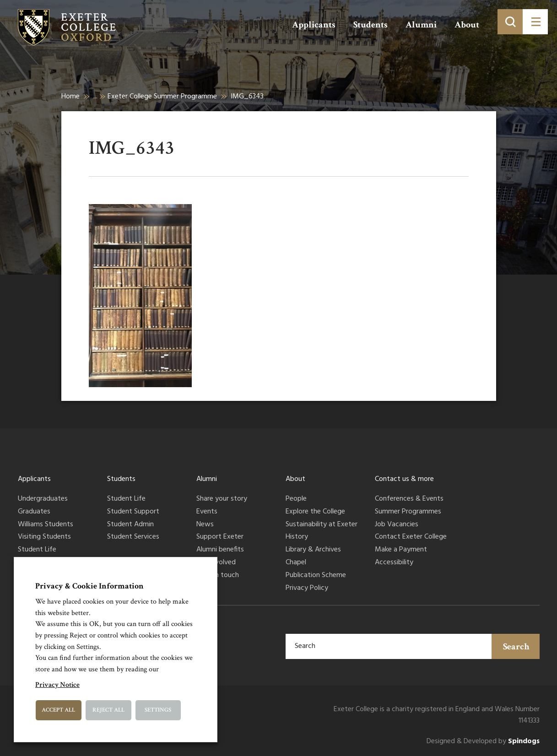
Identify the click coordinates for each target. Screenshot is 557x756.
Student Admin (130, 525)
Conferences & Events (409, 499)
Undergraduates (43, 499)
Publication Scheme (316, 576)
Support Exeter (220, 537)
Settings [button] (158, 710)
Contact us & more (404, 479)
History (297, 537)
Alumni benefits (220, 550)
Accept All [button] (58, 710)
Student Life (37, 550)
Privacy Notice (57, 685)
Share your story (222, 499)
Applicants (314, 25)
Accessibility (394, 563)
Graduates (34, 512)
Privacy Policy (307, 589)
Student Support (133, 512)
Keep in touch (218, 576)
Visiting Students (44, 537)
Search (516, 647)
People (296, 499)
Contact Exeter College (411, 537)
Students (370, 25)
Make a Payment (401, 550)
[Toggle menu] (535, 22)
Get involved (216, 563)
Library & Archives (313, 550)
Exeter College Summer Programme (162, 97)
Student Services (133, 537)
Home (70, 97)
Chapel (296, 563)
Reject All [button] (108, 710)
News (205, 525)
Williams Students (46, 525)
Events (207, 512)
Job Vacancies (397, 525)
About (467, 25)
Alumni (421, 25)
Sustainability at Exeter (322, 525)
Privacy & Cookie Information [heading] (89, 586)
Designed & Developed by (483, 742)
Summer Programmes (408, 512)
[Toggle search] (510, 22)
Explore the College (315, 512)
